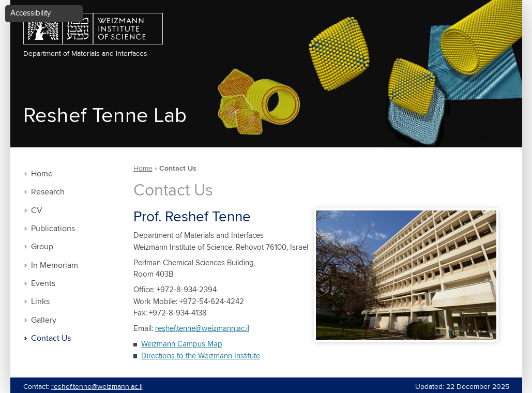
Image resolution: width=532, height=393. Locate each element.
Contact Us (51, 338)
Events (43, 284)
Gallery (44, 320)
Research (48, 192)
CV (37, 211)
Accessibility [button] (31, 13)
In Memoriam (55, 266)
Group (42, 247)
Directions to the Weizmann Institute (201, 356)
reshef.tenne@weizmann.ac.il (202, 329)
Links (40, 302)
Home (42, 174)
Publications (53, 229)
